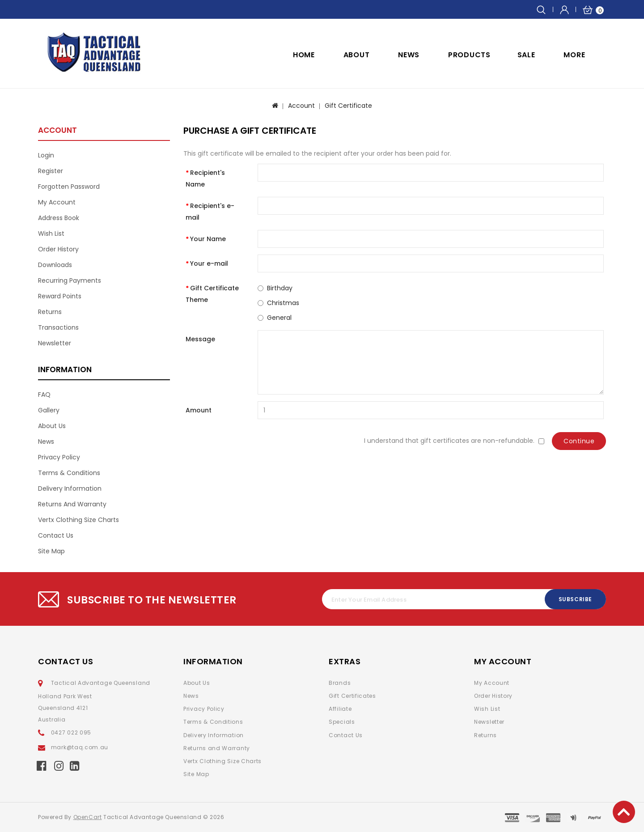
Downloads (55, 265)
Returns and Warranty (72, 504)
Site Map (51, 551)
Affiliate (340, 709)
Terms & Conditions (69, 473)
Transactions (58, 327)
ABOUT (357, 55)
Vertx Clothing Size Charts (78, 520)
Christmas (283, 303)
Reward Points (60, 296)
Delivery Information (70, 488)
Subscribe (575, 599)
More (574, 55)
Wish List (51, 233)
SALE (526, 55)
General (279, 318)
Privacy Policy (59, 457)
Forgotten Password (69, 187)
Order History (58, 249)
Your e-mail (209, 263)
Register (51, 171)
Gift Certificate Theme (212, 294)
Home (304, 55)
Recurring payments (70, 280)
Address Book (59, 218)
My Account (57, 202)
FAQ (44, 395)
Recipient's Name (205, 178)
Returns (50, 312)
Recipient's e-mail (210, 212)
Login (46, 155)
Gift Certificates (352, 696)
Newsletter (55, 343)
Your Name (208, 239)
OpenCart (88, 817)
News (46, 441)
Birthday (280, 288)
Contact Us (56, 535)
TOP (624, 812)
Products (469, 55)
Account (301, 106)
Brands (340, 683)
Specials (342, 722)
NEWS (409, 55)
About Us (52, 426)
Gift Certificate (348, 106)
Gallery (49, 410)
